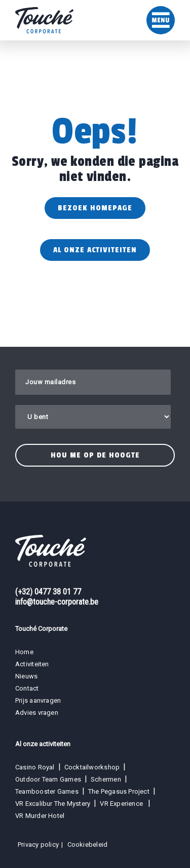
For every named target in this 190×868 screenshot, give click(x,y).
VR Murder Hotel (40, 816)
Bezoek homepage (95, 208)
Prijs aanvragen (38, 700)
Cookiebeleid (88, 844)
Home (24, 652)
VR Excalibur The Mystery (53, 804)
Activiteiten (32, 664)
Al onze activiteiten (95, 250)
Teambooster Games (47, 791)
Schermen (106, 779)
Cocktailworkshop (92, 767)
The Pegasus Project (119, 791)
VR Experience (122, 804)
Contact (27, 688)
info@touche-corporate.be (57, 602)
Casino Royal (35, 767)
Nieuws (26, 676)
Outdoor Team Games (48, 779)
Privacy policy (38, 844)
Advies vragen (37, 713)
